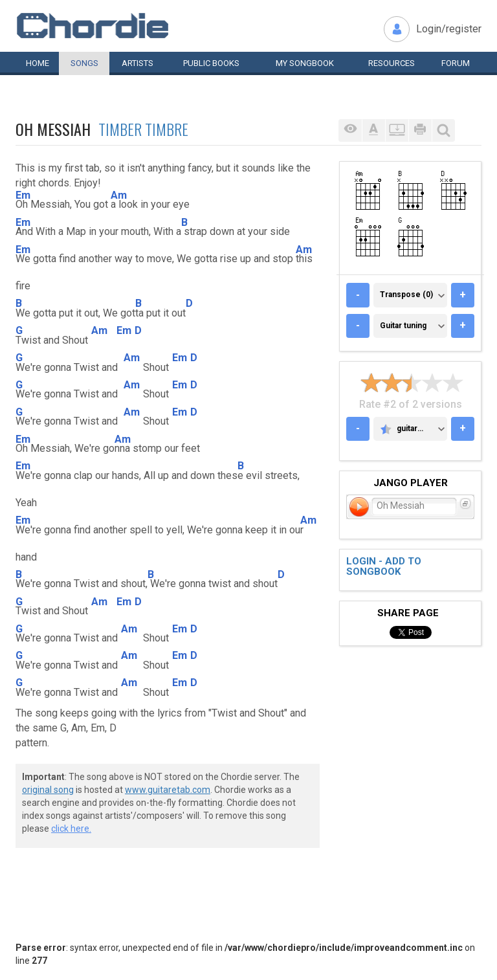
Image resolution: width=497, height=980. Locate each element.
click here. (71, 829)
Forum (456, 63)
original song (48, 790)
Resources (392, 63)
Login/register (449, 29)
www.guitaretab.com (168, 790)
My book (305, 63)
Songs (84, 63)
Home (38, 63)
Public (211, 63)
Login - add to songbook (384, 567)
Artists (138, 63)
